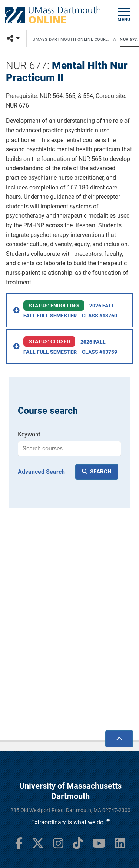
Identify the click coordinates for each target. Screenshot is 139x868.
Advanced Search (41, 472)
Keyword (29, 434)
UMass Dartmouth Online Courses (71, 39)
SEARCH (101, 472)
